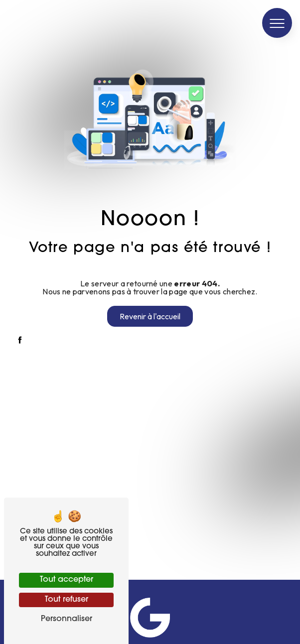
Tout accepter (67, 580)
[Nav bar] (277, 23)
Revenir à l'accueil (150, 316)
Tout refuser (67, 600)
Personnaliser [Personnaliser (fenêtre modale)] (67, 619)
